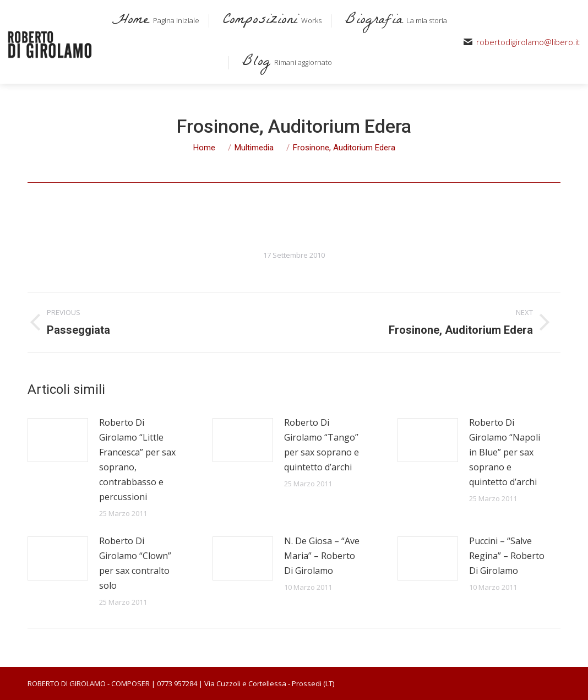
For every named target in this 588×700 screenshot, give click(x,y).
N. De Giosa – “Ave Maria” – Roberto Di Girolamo (322, 556)
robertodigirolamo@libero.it (528, 42)
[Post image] (58, 440)
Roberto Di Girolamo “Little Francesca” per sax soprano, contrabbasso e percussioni (137, 460)
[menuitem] (154, 21)
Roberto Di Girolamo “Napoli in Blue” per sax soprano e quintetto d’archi (505, 452)
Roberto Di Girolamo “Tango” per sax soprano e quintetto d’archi (322, 445)
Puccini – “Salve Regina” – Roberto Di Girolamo (507, 556)
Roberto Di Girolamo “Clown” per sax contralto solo (135, 563)
